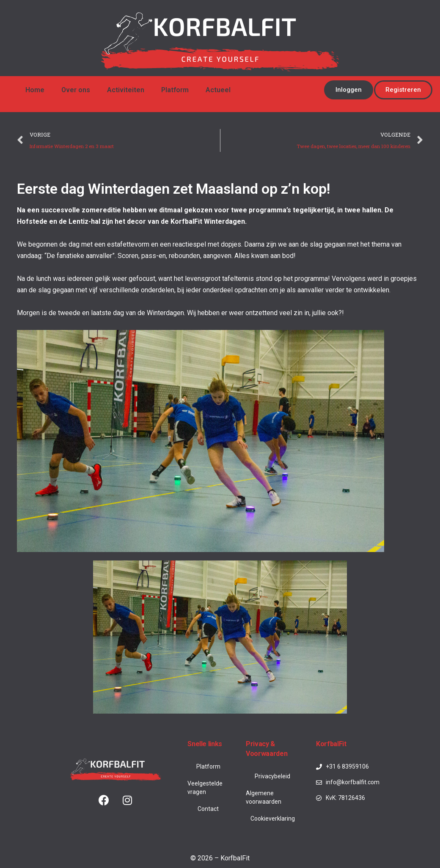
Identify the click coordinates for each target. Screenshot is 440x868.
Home (35, 90)
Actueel (218, 90)
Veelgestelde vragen (205, 788)
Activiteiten (126, 90)
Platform (175, 90)
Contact (208, 809)
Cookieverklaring (273, 819)
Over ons (76, 90)
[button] (349, 90)
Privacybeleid (272, 776)
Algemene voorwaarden (264, 797)
